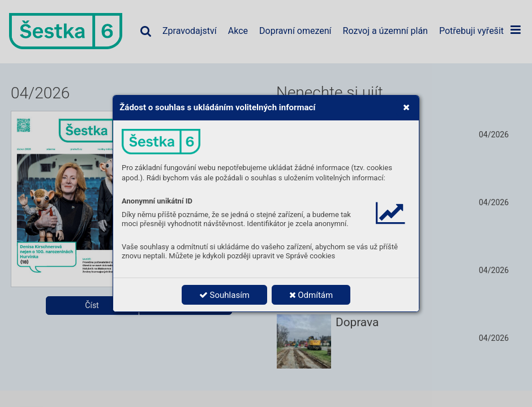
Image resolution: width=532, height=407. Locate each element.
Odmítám (311, 295)
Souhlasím (224, 295)
